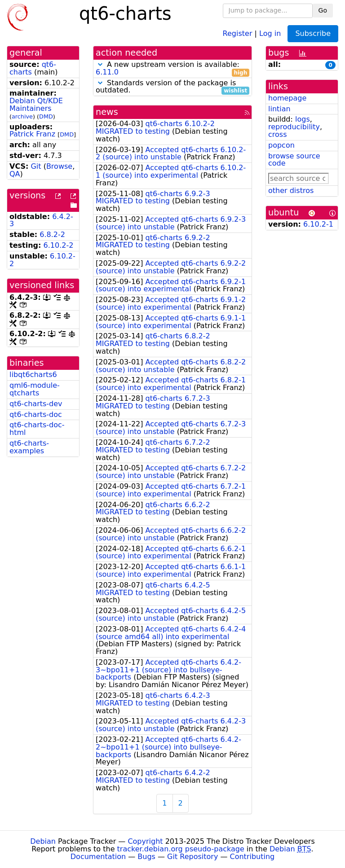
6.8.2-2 (52, 235)
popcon (281, 145)
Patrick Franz (32, 134)
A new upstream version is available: (172, 69)
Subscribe (313, 33)
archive (22, 116)
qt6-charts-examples (29, 447)
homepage (287, 98)
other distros (291, 191)
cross (277, 134)
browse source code (294, 160)
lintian (279, 109)
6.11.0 (107, 72)
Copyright (145, 841)
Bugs (146, 857)
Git (36, 166)
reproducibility (294, 127)
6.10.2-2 (59, 245)
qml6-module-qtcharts (35, 389)
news (107, 112)
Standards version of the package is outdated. (172, 87)
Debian (43, 841)
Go (323, 10)
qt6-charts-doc (36, 414)
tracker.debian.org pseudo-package (181, 849)
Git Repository (192, 857)
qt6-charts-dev (36, 404)
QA (15, 174)
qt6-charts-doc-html (37, 429)
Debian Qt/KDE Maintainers (36, 105)
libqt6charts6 (33, 375)
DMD (46, 116)
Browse (59, 166)
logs (303, 119)
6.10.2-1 (318, 224)
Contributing (252, 857)
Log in (270, 33)
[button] (100, 64)
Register (238, 33)
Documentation (98, 857)
